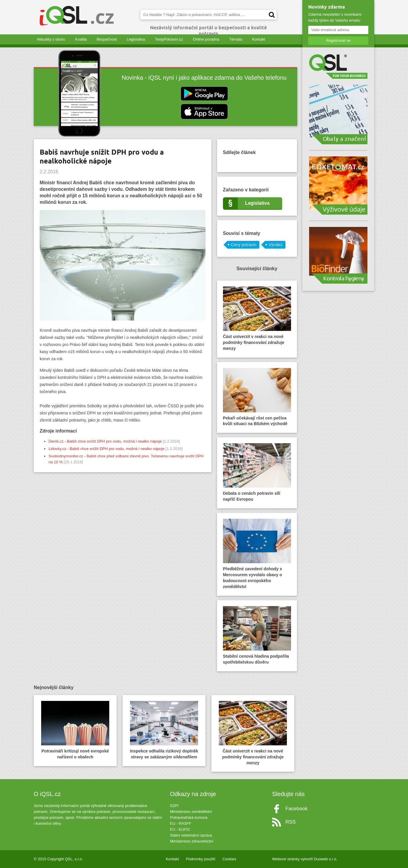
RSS (291, 822)
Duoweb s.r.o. (326, 859)
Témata (236, 39)
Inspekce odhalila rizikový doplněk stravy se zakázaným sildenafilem (164, 730)
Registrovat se (338, 40)
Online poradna (206, 39)
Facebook (297, 809)
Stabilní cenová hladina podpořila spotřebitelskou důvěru (257, 635)
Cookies (229, 859)
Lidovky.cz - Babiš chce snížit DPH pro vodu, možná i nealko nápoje (106, 449)
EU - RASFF (181, 823)
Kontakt (259, 39)
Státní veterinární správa (191, 835)
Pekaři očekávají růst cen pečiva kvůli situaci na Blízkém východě (257, 397)
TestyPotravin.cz (169, 39)
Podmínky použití (201, 859)
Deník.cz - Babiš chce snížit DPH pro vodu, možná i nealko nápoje (105, 441)
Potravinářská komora (189, 817)
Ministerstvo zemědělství (191, 812)
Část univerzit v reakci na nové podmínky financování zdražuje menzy (257, 319)
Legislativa (136, 39)
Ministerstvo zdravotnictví (192, 841)
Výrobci (276, 245)
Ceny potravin (244, 245)
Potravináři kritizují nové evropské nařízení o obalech (75, 730)
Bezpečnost (107, 39)
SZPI (174, 806)
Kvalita (81, 39)
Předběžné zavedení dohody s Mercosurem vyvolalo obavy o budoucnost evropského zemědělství (257, 554)
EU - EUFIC (180, 829)
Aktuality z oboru (51, 39)
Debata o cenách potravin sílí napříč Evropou (257, 472)
